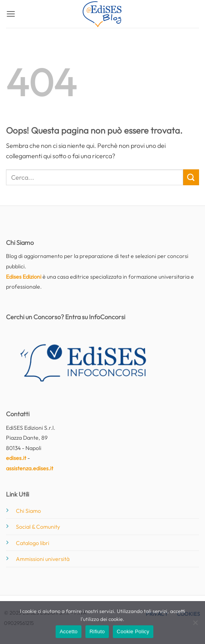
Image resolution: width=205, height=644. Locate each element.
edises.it (16, 458)
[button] (11, 14)
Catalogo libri (33, 543)
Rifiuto (97, 631)
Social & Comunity (38, 527)
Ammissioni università (43, 559)
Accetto (69, 631)
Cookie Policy (133, 631)
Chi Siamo (28, 511)
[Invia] (191, 177)
